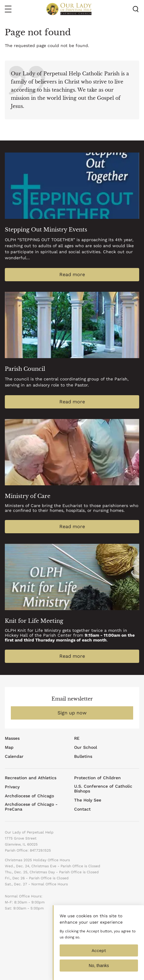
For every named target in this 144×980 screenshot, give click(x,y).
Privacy (12, 787)
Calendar (14, 756)
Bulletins (83, 756)
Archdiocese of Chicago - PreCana (31, 807)
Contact (82, 809)
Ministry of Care (28, 496)
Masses (12, 738)
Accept (99, 955)
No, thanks (99, 970)
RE (77, 738)
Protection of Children (97, 778)
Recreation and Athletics (31, 778)
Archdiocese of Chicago (29, 796)
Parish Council (25, 369)
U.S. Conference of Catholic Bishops (103, 789)
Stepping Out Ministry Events (46, 230)
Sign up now (72, 713)
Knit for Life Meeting (34, 621)
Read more (72, 274)
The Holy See (88, 800)
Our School (86, 747)
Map (9, 747)
